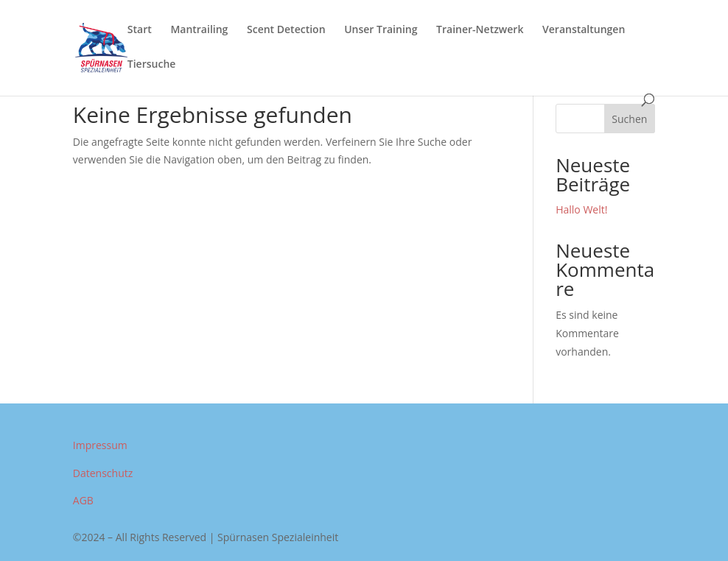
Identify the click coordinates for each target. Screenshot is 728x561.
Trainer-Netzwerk (480, 30)
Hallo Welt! (581, 209)
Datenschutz (103, 473)
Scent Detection (286, 30)
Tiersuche (152, 65)
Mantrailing (199, 30)
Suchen (629, 119)
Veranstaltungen (584, 30)
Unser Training (381, 30)
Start (140, 30)
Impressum (100, 445)
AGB (83, 500)
